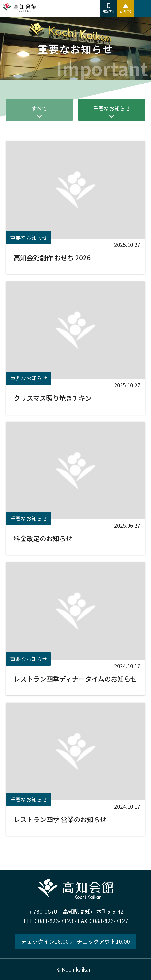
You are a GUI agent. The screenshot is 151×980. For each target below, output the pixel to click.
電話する (109, 11)
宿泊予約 (126, 11)
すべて (39, 108)
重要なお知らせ (112, 108)
